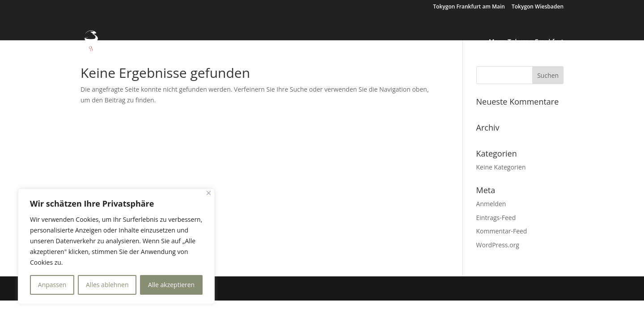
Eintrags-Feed (496, 218)
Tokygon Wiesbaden (538, 7)
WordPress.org (498, 245)
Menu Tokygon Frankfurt (526, 42)
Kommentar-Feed (502, 231)
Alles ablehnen (107, 285)
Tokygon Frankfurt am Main (469, 7)
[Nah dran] (209, 193)
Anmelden (491, 204)
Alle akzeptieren (171, 285)
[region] (116, 246)
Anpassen (52, 285)
